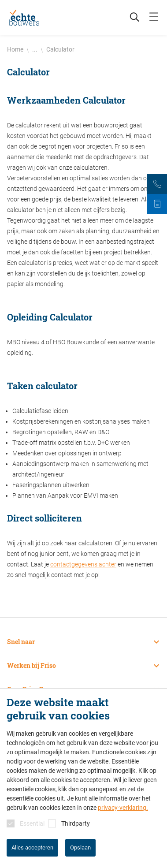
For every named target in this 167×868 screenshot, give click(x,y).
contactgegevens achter (83, 564)
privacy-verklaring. (123, 808)
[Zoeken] (130, 18)
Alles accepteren (32, 848)
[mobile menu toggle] (154, 18)
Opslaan (80, 848)
